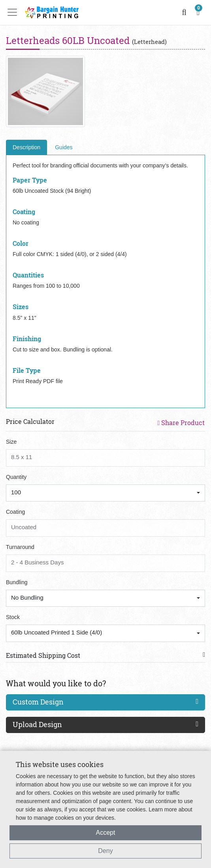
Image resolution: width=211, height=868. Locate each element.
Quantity (16, 477)
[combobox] (105, 493)
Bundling (17, 582)
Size (11, 442)
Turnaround (20, 547)
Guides (64, 147)
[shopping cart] (198, 12)
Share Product (181, 423)
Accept (106, 833)
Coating (15, 512)
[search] (184, 12)
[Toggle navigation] (15, 12)
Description (26, 147)
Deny (105, 851)
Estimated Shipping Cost (43, 655)
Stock (13, 617)
